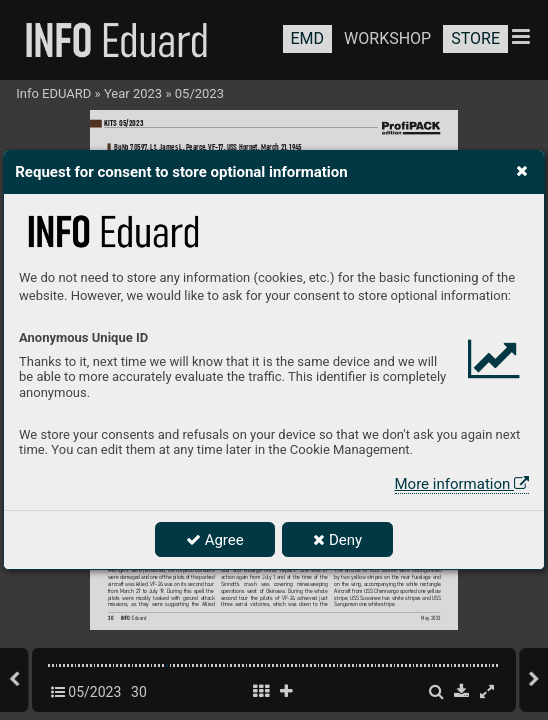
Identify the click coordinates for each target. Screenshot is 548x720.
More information (462, 484)
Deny (337, 540)
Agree (215, 540)
